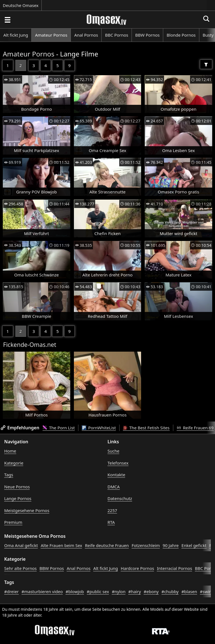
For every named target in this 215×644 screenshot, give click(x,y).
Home (10, 451)
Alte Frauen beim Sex (61, 545)
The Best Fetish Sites (146, 428)
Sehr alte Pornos (20, 568)
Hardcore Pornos (137, 568)
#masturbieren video (42, 591)
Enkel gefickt (194, 545)
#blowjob (75, 591)
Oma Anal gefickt (21, 545)
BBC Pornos (117, 35)
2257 (112, 510)
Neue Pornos (17, 487)
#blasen (189, 591)
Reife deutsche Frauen (107, 545)
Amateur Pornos (51, 35)
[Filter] (206, 64)
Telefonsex (118, 463)
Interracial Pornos (174, 568)
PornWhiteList (99, 428)
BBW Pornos (147, 35)
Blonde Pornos (181, 35)
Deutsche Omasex (21, 5)
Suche (113, 451)
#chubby (170, 591)
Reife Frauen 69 (195, 428)
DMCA (114, 487)
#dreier (11, 591)
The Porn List (59, 428)
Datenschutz (120, 498)
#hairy (135, 591)
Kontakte (116, 475)
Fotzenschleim (146, 545)
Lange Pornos (18, 498)
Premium (13, 522)
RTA (111, 522)
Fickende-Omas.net (30, 345)
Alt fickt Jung (16, 35)
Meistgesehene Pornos (27, 510)
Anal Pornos (86, 35)
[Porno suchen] (7, 20)
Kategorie (14, 463)
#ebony (151, 591)
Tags (9, 475)
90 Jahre (171, 545)
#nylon (119, 591)
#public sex (98, 591)
